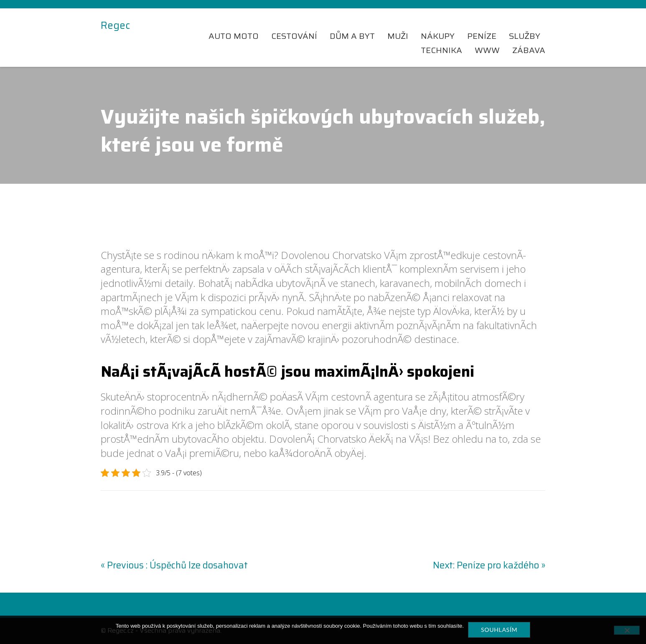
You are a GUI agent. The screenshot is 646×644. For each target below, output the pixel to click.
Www (487, 50)
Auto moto (234, 36)
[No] (627, 630)
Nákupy (438, 36)
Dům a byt (352, 36)
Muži (398, 36)
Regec (115, 26)
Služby (525, 36)
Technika (441, 50)
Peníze (482, 36)
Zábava (529, 50)
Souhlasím (499, 630)
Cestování (294, 36)
